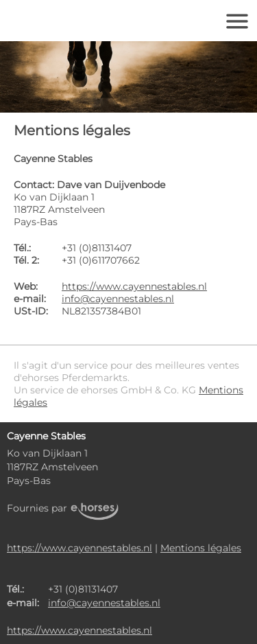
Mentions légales (201, 548)
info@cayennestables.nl (118, 299)
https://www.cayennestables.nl (134, 286)
